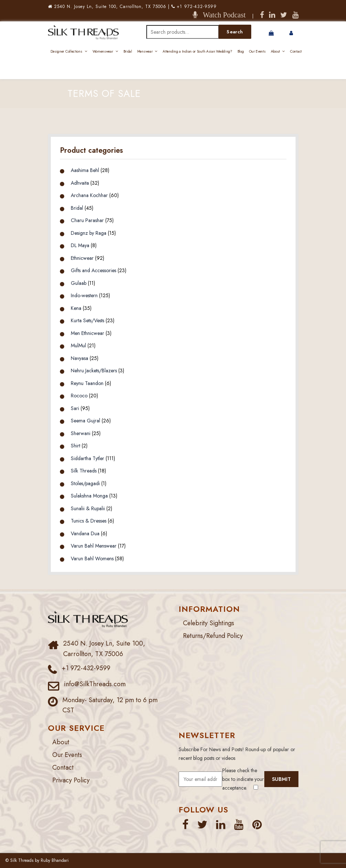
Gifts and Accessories (93, 270)
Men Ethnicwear (87, 333)
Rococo (79, 396)
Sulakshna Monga (89, 496)
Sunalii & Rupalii (88, 508)
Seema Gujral (86, 421)
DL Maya (80, 245)
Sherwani (81, 433)
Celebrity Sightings (210, 623)
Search (235, 32)
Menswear (145, 51)
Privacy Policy (72, 780)
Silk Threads (84, 471)
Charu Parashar (87, 220)
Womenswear (103, 51)
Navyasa (80, 358)
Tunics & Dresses (89, 521)
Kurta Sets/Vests (87, 320)
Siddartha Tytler (87, 458)
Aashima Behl (85, 170)
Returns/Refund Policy (214, 636)
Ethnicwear (82, 258)
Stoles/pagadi (85, 483)
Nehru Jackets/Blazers (94, 370)
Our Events (257, 51)
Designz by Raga (89, 233)
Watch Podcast (222, 15)
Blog (241, 51)
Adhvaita (80, 183)
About (276, 51)
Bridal (128, 51)
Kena (76, 308)
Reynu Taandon (87, 383)
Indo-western (84, 295)
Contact (296, 51)
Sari (75, 408)
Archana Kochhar (89, 195)
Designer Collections (66, 51)
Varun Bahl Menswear (94, 546)
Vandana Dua (85, 533)
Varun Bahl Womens (92, 558)
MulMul (78, 345)
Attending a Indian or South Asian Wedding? (197, 51)
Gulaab (79, 283)
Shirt (76, 446)
